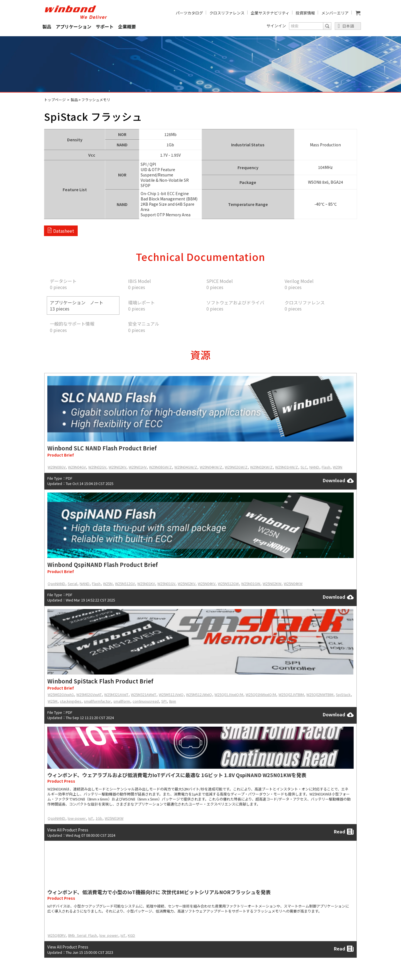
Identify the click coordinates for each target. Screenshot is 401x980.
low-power (77, 818)
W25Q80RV (57, 935)
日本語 (348, 26)
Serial (72, 584)
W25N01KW (114, 818)
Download (338, 481)
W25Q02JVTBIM (291, 694)
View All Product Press (68, 830)
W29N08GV (57, 467)
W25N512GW (228, 584)
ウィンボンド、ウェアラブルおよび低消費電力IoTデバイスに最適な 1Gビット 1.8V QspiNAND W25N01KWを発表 (177, 775)
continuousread (146, 701)
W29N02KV (117, 467)
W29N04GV (77, 467)
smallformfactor (97, 701)
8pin (173, 701)
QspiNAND (56, 584)
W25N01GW (251, 584)
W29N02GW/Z (236, 467)
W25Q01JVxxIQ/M (229, 694)
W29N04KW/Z (211, 467)
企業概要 (127, 26)
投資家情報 (305, 13)
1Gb (99, 818)
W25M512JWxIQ (199, 694)
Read (344, 832)
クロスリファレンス (227, 13)
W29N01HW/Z (287, 467)
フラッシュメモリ (96, 100)
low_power (109, 935)
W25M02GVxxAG (61, 694)
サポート (105, 26)
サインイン (276, 26)
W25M (52, 701)
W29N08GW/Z (160, 467)
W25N (108, 584)
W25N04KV (206, 584)
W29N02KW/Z (261, 467)
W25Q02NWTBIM (320, 694)
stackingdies (71, 701)
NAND (314, 467)
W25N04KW (293, 584)
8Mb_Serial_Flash (82, 935)
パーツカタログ (189, 13)
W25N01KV (146, 584)
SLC (304, 467)
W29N (338, 467)
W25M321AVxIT (116, 694)
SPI (164, 701)
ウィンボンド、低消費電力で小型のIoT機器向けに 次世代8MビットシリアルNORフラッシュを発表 (159, 892)
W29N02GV (97, 467)
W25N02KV (186, 584)
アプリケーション (74, 26)
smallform (122, 701)
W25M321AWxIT (144, 694)
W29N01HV (138, 467)
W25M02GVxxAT (89, 694)
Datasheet (64, 231)
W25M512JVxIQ (171, 694)
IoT (91, 818)
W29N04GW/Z (186, 467)
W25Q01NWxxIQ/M (261, 694)
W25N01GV (166, 584)
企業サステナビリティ (270, 13)
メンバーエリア (335, 13)
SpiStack (343, 694)
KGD (131, 935)
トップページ (55, 100)
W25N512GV (125, 584)
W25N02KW (272, 584)
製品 (47, 26)
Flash (326, 467)
